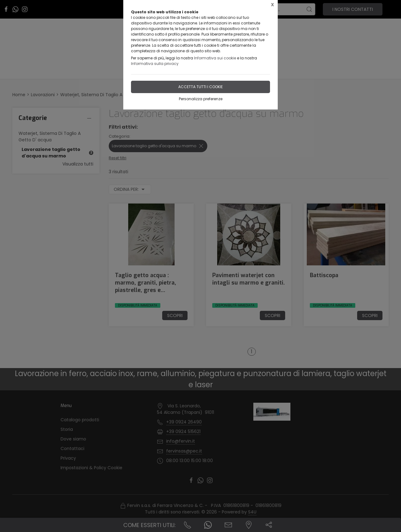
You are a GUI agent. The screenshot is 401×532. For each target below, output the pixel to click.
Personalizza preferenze (201, 99)
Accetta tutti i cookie (200, 87)
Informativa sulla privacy (155, 64)
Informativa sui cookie (215, 58)
